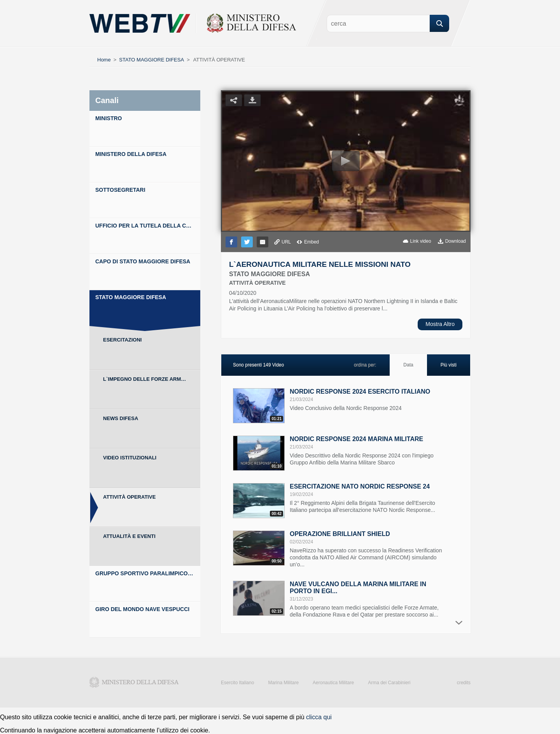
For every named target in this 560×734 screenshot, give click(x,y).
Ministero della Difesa (134, 682)
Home (104, 60)
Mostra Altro (440, 324)
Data (408, 365)
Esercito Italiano (237, 683)
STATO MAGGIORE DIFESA (151, 60)
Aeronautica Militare (333, 683)
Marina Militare (283, 683)
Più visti (449, 365)
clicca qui (319, 717)
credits (464, 683)
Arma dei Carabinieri (389, 683)
